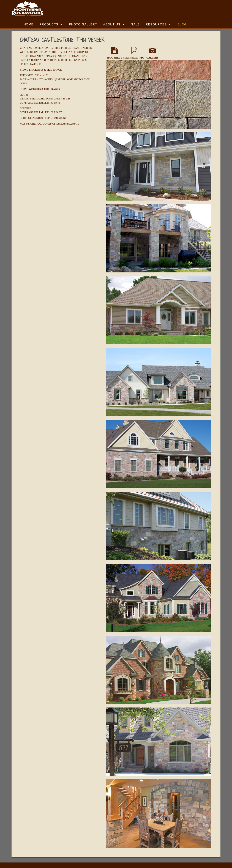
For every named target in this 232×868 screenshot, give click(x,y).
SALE (136, 24)
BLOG (182, 24)
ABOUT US (112, 24)
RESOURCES (156, 24)
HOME (29, 24)
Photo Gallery (83, 24)
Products (49, 24)
